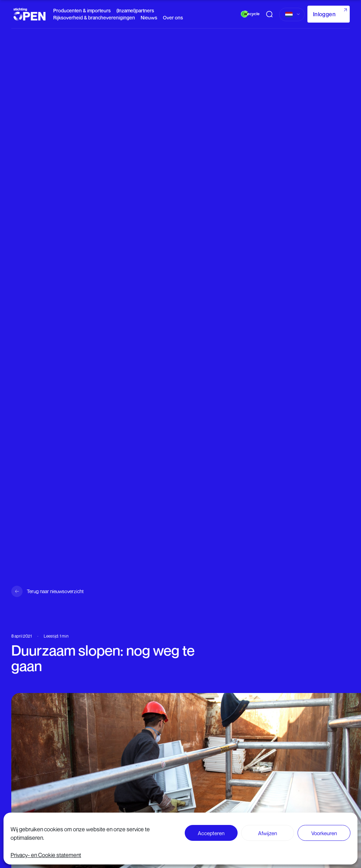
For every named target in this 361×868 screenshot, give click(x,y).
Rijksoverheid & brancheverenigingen (94, 17)
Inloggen (324, 14)
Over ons (173, 17)
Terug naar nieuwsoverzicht (55, 591)
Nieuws (149, 17)
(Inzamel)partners (135, 10)
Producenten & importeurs (82, 10)
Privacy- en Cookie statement (46, 855)
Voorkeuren (324, 833)
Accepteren (211, 833)
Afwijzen (268, 833)
